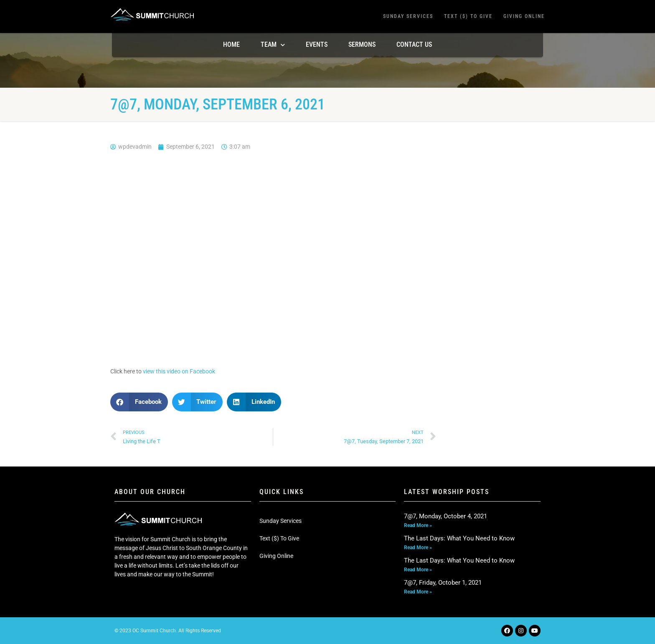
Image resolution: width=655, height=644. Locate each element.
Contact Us (414, 44)
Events (317, 44)
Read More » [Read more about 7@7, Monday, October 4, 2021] (418, 525)
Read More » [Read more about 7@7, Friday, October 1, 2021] (418, 592)
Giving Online (524, 16)
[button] (139, 402)
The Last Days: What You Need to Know (459, 538)
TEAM (273, 45)
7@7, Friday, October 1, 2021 (443, 583)
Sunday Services (408, 16)
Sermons (362, 44)
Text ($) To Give (468, 16)
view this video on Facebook (179, 371)
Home (231, 44)
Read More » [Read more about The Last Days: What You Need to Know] (418, 548)
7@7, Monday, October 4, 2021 (446, 516)
